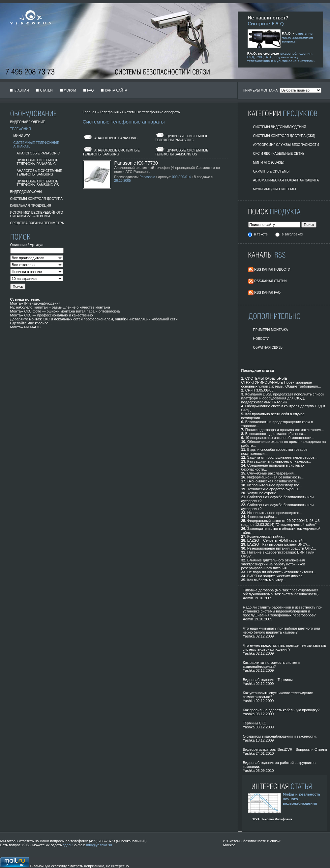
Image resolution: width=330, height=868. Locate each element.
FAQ (90, 90)
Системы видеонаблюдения (280, 127)
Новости (261, 339)
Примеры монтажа (271, 330)
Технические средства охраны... (274, 489)
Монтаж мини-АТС (26, 327)
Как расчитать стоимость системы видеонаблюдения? (272, 665)
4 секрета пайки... (262, 517)
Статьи (46, 90)
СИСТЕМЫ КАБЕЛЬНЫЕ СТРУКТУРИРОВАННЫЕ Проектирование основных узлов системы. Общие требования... (281, 382)
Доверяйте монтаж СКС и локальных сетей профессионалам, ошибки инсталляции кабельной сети (94, 319)
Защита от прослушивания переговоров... (282, 457)
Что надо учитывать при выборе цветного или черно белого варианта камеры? (282, 630)
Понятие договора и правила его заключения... (285, 430)
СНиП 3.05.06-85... (261, 390)
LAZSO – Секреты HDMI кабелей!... (277, 540)
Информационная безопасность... (276, 477)
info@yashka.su (99, 845)
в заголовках (292, 234)
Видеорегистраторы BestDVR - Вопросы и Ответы (285, 749)
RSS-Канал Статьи (270, 281)
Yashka (249, 636)
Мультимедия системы (275, 189)
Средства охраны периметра (37, 223)
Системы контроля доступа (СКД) (284, 136)
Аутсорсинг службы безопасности (286, 145)
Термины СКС (255, 723)
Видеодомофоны (26, 192)
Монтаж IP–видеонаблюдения (35, 303)
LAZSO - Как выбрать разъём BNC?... (279, 544)
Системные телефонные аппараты (151, 112)
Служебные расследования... (272, 473)
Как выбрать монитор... (267, 580)
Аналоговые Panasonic (38, 153)
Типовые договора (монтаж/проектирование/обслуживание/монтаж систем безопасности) (281, 592)
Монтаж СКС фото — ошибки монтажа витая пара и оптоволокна (65, 311)
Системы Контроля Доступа (36, 199)
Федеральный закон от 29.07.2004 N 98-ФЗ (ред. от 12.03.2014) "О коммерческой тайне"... (281, 523)
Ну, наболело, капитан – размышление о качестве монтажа (60, 307)
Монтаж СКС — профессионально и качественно (52, 315)
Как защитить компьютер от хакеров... (279, 461)
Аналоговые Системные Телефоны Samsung (40, 173)
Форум (70, 90)
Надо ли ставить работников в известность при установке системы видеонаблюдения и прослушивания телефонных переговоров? (283, 611)
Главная (21, 90)
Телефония (21, 129)
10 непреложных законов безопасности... (280, 438)
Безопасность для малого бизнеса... (276, 434)
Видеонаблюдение (28, 122)
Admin (248, 598)
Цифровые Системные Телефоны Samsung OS (38, 183)
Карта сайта (116, 90)
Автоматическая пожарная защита (286, 180)
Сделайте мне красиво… (31, 323)
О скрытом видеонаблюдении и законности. (280, 736)
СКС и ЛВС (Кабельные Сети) (279, 154)
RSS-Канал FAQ (267, 293)
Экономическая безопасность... (274, 481)
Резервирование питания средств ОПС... (282, 548)
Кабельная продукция (31, 206)
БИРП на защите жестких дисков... (276, 576)
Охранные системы (271, 171)
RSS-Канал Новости (272, 270)
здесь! (68, 845)
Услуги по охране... (263, 493)
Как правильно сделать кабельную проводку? (281, 710)
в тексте (261, 234)
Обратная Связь (268, 348)
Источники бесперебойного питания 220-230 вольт (37, 214)
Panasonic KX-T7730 (136, 163)
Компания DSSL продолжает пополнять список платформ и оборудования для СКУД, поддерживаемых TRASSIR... (283, 398)
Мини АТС (22, 136)
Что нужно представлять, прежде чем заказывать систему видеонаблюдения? (285, 647)
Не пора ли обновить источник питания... (282, 572)
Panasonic (147, 177)
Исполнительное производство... (275, 485)
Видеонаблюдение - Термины (268, 680)
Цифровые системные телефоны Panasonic (38, 162)
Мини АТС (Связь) (269, 163)
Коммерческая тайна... (266, 536)
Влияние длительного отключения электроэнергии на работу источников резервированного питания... (273, 564)
